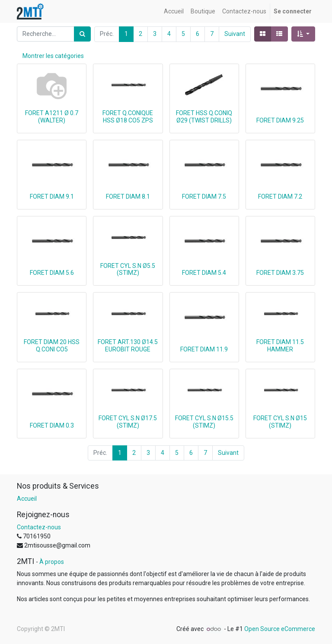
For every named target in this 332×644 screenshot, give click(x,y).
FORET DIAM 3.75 (280, 273)
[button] (303, 34)
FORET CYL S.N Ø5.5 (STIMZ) (128, 269)
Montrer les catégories (53, 56)
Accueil (27, 499)
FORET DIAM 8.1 (128, 196)
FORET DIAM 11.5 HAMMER (280, 346)
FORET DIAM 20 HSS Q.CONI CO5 (52, 346)
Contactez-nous (39, 527)
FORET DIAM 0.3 (52, 425)
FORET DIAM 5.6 (52, 273)
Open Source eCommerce (280, 629)
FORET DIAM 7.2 (280, 196)
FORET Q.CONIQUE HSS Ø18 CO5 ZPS (128, 117)
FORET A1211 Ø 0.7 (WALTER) (52, 117)
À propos (52, 562)
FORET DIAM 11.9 (204, 349)
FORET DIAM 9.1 (52, 196)
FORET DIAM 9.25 (280, 120)
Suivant (235, 34)
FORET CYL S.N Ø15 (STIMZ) (280, 422)
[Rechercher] (82, 34)
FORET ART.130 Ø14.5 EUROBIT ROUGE (128, 346)
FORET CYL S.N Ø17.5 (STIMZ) (128, 422)
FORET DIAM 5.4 (204, 273)
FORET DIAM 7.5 (204, 196)
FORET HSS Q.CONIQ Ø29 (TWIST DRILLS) (204, 117)
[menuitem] (174, 11)
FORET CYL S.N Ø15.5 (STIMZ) (204, 422)
